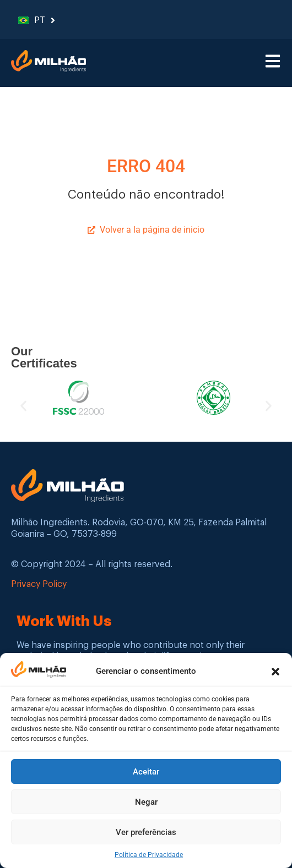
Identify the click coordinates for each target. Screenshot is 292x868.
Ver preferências (146, 833)
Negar (146, 803)
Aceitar (146, 772)
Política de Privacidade (149, 855)
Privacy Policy (39, 584)
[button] (275, 672)
